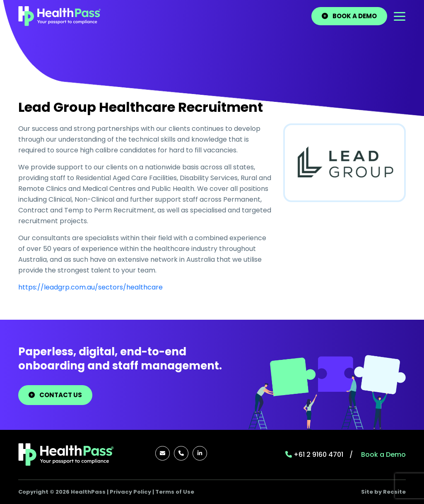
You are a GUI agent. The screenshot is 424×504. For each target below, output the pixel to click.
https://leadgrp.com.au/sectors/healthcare (90, 287)
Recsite (394, 492)
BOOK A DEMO (349, 16)
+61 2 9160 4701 (314, 455)
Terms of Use (175, 492)
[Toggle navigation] (400, 16)
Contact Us (55, 395)
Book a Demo (383, 455)
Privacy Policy (130, 492)
